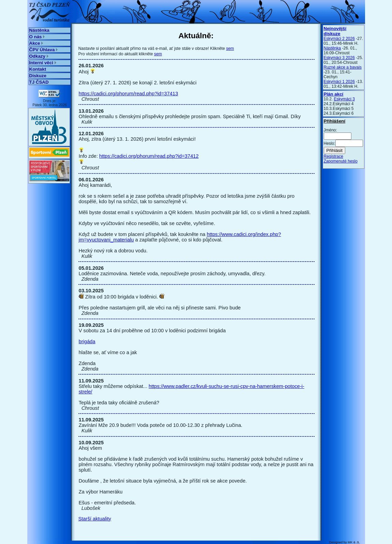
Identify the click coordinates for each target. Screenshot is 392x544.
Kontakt (38, 69)
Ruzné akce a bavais (343, 67)
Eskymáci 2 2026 (339, 39)
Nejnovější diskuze (335, 31)
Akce (36, 43)
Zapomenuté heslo (341, 161)
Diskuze (38, 76)
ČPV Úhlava (44, 50)
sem (230, 48)
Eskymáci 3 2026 (339, 58)
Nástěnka (39, 30)
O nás (37, 37)
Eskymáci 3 (344, 99)
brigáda (87, 341)
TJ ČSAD (39, 82)
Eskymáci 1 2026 (339, 82)
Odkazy (39, 56)
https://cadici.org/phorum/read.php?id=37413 (128, 94)
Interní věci (43, 63)
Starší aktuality (95, 519)
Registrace (333, 156)
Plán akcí (334, 94)
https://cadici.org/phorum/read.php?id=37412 (149, 156)
